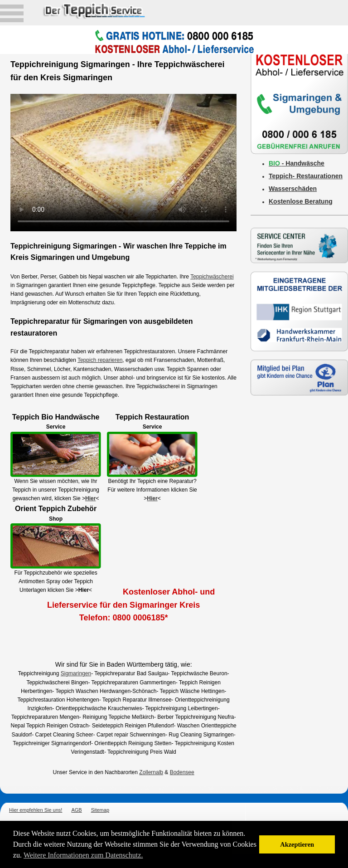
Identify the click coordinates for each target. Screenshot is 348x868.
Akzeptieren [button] (297, 844)
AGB (76, 810)
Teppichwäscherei (212, 277)
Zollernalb (151, 772)
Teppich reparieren (100, 360)
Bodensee (182, 772)
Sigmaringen (76, 673)
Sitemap (100, 810)
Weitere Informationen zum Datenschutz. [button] (83, 855)
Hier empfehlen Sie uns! (36, 810)
